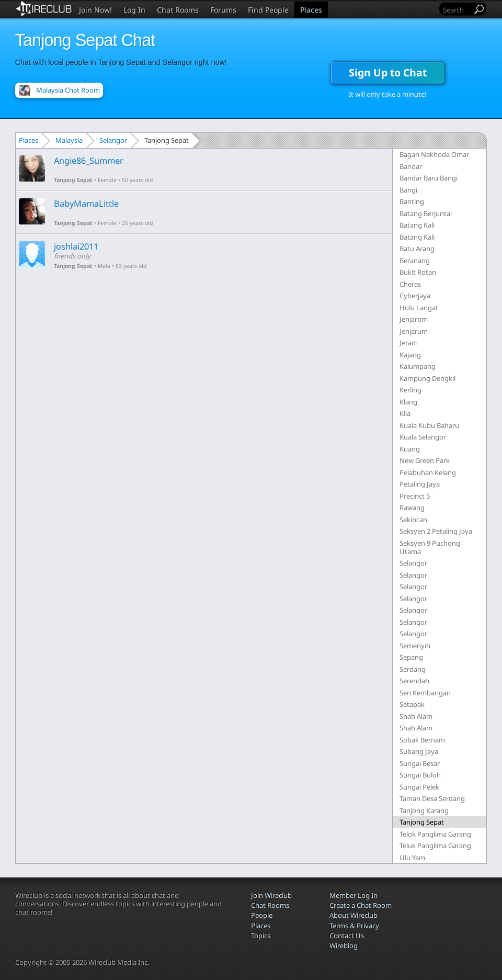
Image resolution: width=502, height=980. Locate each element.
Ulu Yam (412, 858)
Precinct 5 (415, 496)
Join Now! (95, 10)
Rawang (412, 508)
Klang (408, 402)
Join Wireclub (271, 895)
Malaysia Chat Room (68, 90)
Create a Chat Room (361, 905)
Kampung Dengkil (427, 378)
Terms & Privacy (354, 926)
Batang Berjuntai (426, 213)
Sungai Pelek (419, 787)
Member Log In (353, 895)
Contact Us (347, 936)
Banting (412, 201)
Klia (405, 413)
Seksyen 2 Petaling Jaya (436, 531)
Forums (223, 10)
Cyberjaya (415, 296)
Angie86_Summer (89, 161)
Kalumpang (418, 366)
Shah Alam (416, 716)
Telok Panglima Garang (435, 834)
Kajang (410, 355)
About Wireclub (353, 915)
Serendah (414, 681)
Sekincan (413, 520)
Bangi (408, 190)
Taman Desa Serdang (432, 798)
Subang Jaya (419, 751)
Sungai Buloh (420, 775)
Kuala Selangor (423, 437)
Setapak (412, 704)
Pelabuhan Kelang (428, 472)
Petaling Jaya (420, 484)
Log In (134, 10)
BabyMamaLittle (86, 204)
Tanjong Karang (424, 810)
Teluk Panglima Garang (435, 846)
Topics (261, 936)
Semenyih (415, 646)
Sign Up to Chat (388, 72)
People (262, 915)
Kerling (410, 390)
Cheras (410, 284)
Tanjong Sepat (73, 180)
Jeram (409, 343)
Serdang (413, 669)
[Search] (457, 10)
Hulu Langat (419, 308)
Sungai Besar (420, 763)
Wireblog (344, 945)
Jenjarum (414, 331)
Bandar (411, 166)
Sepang (411, 657)
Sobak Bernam (422, 740)
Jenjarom (414, 319)
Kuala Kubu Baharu (429, 425)
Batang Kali (417, 225)
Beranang (415, 261)
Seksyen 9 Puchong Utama (430, 547)
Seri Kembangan (425, 693)
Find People (268, 10)
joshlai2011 (76, 246)
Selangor (113, 140)
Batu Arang (417, 249)
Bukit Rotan (418, 272)
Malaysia (69, 140)
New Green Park (425, 460)
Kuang (410, 449)
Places (311, 10)
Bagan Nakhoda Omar (434, 154)
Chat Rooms (178, 10)
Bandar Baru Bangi (429, 178)
